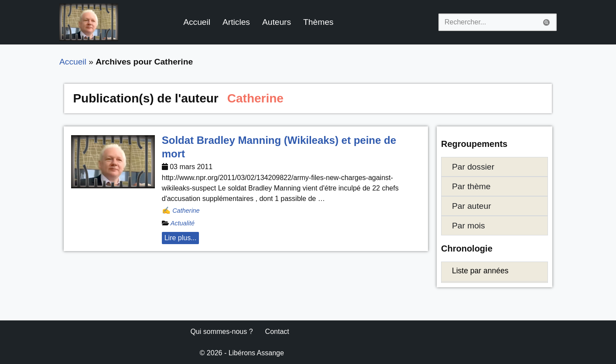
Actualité (183, 223)
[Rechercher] (488, 22)
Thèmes (318, 22)
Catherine (186, 211)
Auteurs (277, 22)
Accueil (197, 22)
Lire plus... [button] (181, 238)
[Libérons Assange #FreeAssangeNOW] (89, 22)
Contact (277, 332)
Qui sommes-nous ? (221, 332)
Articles (236, 22)
